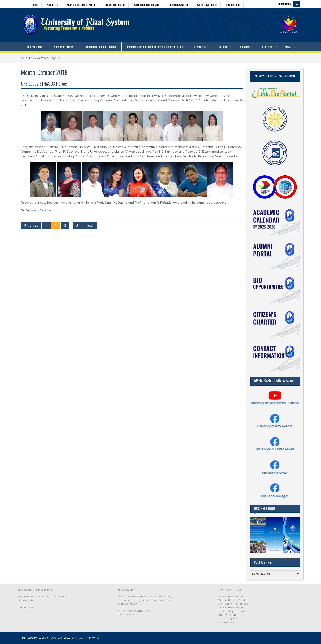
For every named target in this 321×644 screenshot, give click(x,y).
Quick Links (285, 4)
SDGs (288, 47)
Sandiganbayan (227, 622)
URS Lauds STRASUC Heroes (44, 84)
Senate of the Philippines (233, 604)
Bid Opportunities (115, 5)
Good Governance (207, 5)
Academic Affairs (64, 47)
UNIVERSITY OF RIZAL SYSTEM (41, 638)
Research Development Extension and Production (155, 47)
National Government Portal (134, 611)
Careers (223, 47)
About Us (52, 5)
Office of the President (231, 597)
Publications (233, 5)
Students (267, 47)
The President (35, 47)
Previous (31, 225)
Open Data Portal (128, 615)
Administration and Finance (100, 47)
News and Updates (38, 210)
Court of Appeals (228, 619)
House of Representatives (233, 611)
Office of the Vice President (234, 600)
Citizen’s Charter (178, 5)
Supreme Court (227, 615)
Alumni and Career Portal (81, 5)
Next (89, 225)
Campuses (200, 47)
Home (35, 5)
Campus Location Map (147, 5)
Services (245, 47)
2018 (29, 58)
